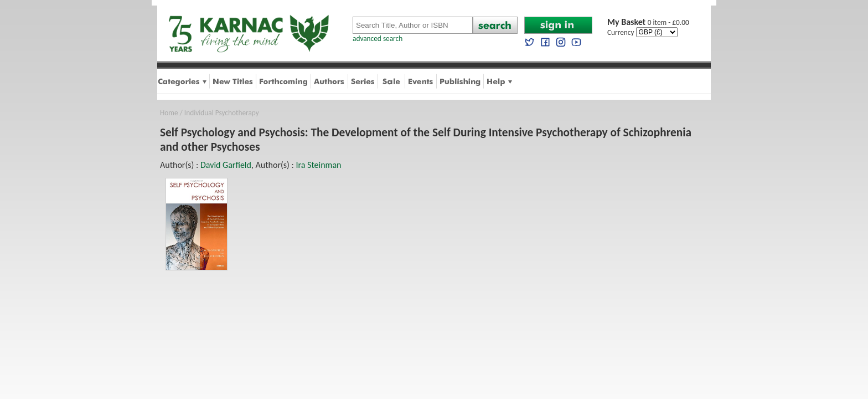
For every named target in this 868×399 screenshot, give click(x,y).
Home (169, 113)
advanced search (378, 39)
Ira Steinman (318, 165)
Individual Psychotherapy (222, 113)
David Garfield (226, 165)
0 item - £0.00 (648, 22)
